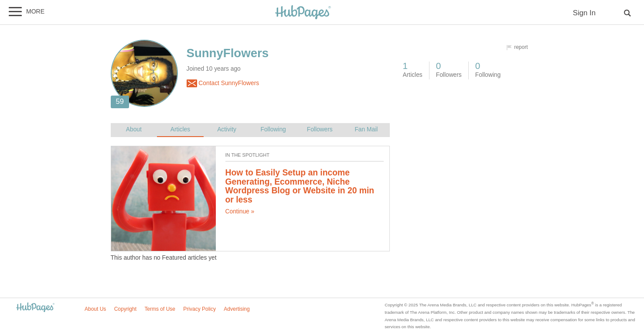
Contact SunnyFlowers (223, 83)
